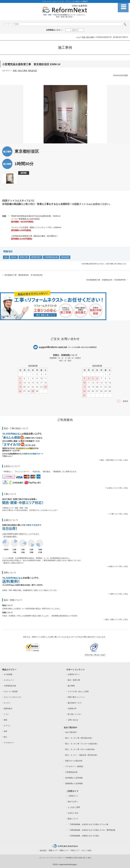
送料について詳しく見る (119, 594)
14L (6, 257)
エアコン (7, 726)
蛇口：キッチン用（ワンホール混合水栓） (82, 744)
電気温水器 (32, 71)
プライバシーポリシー (57, 858)
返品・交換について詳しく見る (117, 619)
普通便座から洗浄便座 (74, 784)
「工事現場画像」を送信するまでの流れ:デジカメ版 (88, 824)
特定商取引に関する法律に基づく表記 (78, 858)
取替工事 (24, 257)
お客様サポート (74, 674)
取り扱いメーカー (75, 714)
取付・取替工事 (74, 680)
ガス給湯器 (8, 674)
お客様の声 (72, 709)
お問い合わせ (73, 720)
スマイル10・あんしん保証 (78, 691)
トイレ (6, 714)
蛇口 (5, 737)
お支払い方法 (73, 813)
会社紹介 (43, 850)
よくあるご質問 (74, 807)
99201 (14, 257)
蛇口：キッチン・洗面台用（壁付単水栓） (82, 755)
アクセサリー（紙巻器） (75, 766)
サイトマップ (44, 858)
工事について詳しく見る (119, 514)
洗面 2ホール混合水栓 (74, 761)
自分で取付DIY (71, 732)
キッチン (7, 703)
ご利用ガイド (73, 796)
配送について (73, 819)
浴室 (5, 731)
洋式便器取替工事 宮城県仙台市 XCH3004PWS (106, 280)
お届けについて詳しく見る (118, 566)
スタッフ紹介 (86, 850)
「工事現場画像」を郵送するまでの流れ (83, 836)
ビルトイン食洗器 (11, 691)
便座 (5, 720)
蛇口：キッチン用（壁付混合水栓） (79, 738)
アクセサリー (9, 743)
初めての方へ (73, 802)
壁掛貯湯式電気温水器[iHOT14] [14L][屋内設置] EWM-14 (36, 216)
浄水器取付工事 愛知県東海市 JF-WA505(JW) (23, 275)
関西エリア (64, 850)
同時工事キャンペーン (76, 697)
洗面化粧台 (8, 709)
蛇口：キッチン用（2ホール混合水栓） (81, 749)
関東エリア (53, 850)
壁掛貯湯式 (36, 257)
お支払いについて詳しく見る (117, 488)
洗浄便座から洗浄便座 (74, 778)
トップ (78, 37)
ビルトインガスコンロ (12, 697)
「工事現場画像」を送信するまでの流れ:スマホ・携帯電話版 (91, 830)
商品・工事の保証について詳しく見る (114, 460)
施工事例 (71, 686)
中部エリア (75, 850)
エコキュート (9, 680)
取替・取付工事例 (88, 37)
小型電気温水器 (51, 257)
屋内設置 (65, 257)
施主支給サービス (75, 703)
